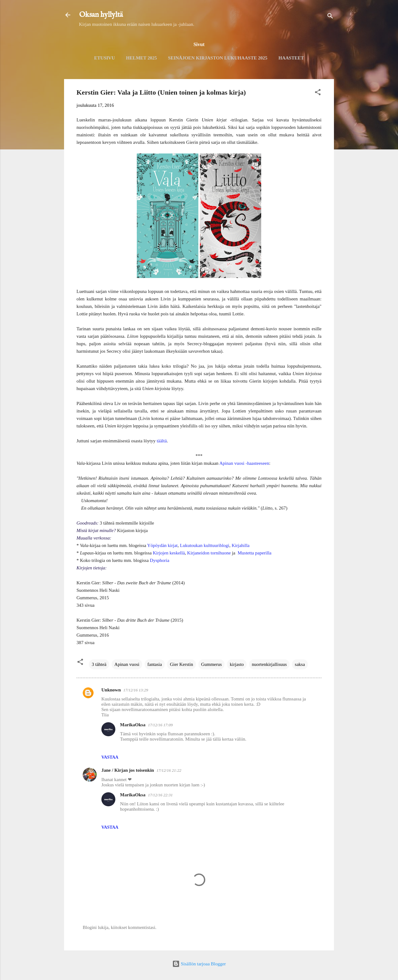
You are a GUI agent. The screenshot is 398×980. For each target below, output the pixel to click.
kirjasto (237, 664)
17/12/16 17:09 (160, 725)
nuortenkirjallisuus (269, 664)
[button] (318, 93)
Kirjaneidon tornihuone (209, 553)
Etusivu (105, 58)
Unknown (111, 690)
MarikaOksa (133, 725)
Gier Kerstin (181, 664)
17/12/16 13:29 (136, 690)
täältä (162, 441)
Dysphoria (160, 560)
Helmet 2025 (141, 58)
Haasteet (291, 58)
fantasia (155, 664)
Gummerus (212, 664)
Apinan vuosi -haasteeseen (244, 463)
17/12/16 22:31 (160, 795)
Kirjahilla (241, 545)
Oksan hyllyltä (101, 15)
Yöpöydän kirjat (162, 545)
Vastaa (110, 757)
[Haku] (330, 17)
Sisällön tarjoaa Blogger (199, 964)
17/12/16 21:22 (169, 770)
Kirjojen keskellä (169, 553)
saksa (300, 664)
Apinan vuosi (127, 664)
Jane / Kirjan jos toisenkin (128, 770)
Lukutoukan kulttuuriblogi (205, 545)
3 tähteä (99, 664)
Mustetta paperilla (255, 553)
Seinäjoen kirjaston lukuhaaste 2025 (218, 58)
